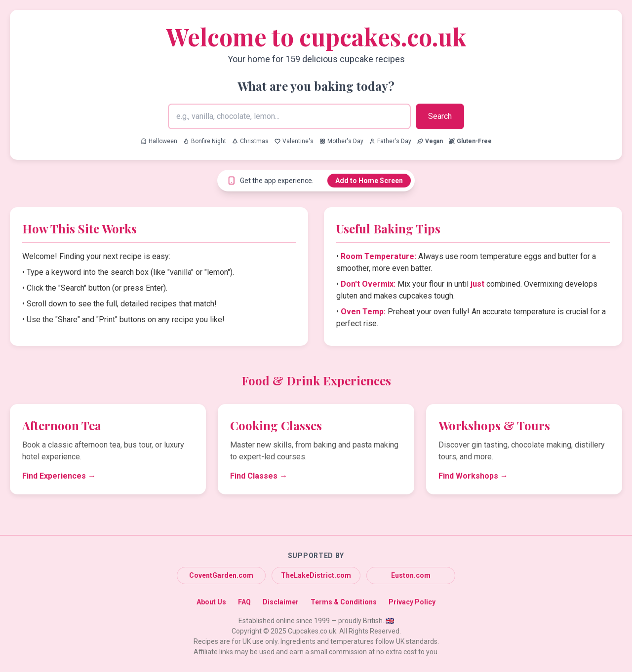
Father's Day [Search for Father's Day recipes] (390, 141)
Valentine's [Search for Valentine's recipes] (294, 141)
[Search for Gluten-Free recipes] (470, 141)
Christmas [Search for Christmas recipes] (250, 141)
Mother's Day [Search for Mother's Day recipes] (341, 141)
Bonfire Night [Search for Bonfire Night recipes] (205, 141)
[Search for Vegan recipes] (430, 141)
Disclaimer (281, 602)
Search (440, 116)
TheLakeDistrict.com (316, 575)
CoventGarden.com (221, 575)
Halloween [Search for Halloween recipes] (159, 141)
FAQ (244, 602)
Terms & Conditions (344, 602)
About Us (211, 602)
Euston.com (411, 575)
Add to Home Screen (369, 181)
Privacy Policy (412, 602)
